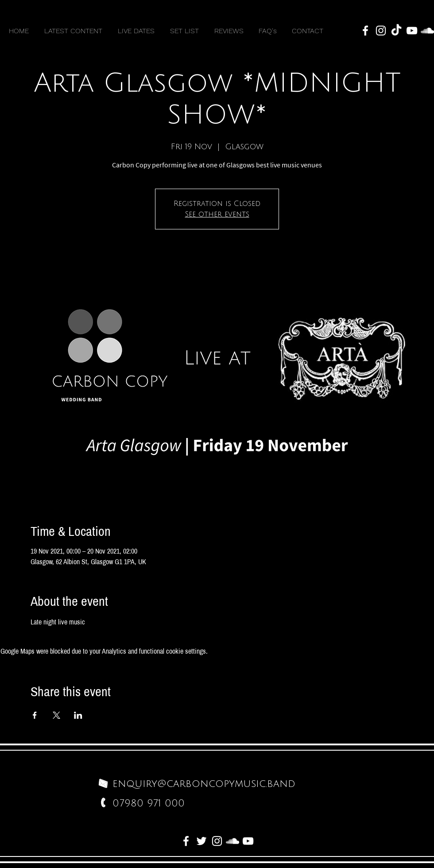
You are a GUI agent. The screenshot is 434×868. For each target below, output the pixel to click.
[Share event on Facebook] (35, 715)
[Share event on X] (56, 715)
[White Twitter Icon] (201, 841)
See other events (217, 214)
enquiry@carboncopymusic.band (204, 784)
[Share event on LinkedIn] (78, 715)
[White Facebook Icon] (365, 31)
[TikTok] (396, 31)
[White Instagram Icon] (381, 31)
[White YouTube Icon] (412, 31)
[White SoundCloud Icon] (427, 31)
